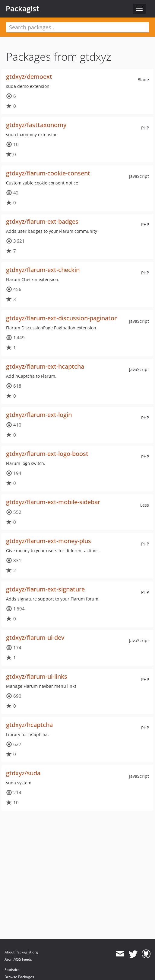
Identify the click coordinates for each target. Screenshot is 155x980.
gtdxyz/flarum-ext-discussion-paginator (61, 318)
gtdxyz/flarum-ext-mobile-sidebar (53, 502)
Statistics (12, 970)
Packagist (22, 8)
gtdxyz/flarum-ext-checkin (43, 270)
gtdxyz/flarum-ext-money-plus (49, 541)
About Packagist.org (21, 952)
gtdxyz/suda (23, 773)
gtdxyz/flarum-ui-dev (35, 637)
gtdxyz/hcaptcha (29, 725)
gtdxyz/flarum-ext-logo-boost (47, 454)
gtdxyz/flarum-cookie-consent (48, 173)
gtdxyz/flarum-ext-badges (42, 221)
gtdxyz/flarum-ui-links (37, 676)
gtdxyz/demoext (29, 77)
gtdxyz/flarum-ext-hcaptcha (45, 366)
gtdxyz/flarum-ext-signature (45, 589)
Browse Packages (19, 977)
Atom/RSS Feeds (18, 959)
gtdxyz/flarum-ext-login (39, 415)
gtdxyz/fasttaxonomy (36, 125)
